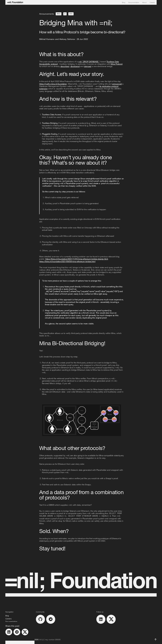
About (144, 2)
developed (75, 66)
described (65, 66)
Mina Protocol (116, 64)
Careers (152, 2)
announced (117, 84)
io (65, 14)
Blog (124, 2)
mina (71, 14)
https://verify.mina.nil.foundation (53, 84)
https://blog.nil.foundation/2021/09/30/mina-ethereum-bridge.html (67, 261)
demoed (88, 66)
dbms (59, 14)
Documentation (134, 2)
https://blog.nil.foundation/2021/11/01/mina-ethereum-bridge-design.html (77, 259)
